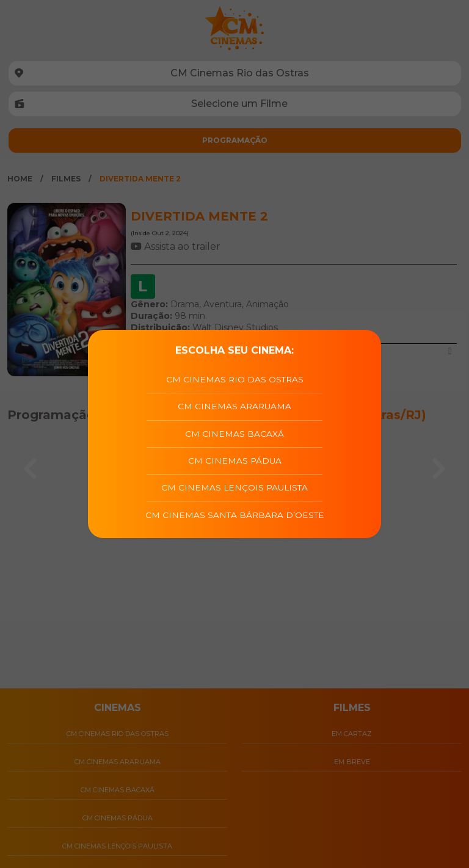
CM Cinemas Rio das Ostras (235, 379)
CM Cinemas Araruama (234, 406)
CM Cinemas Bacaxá (234, 434)
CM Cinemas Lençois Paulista (234, 487)
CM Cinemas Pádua (235, 461)
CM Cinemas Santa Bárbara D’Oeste (235, 515)
